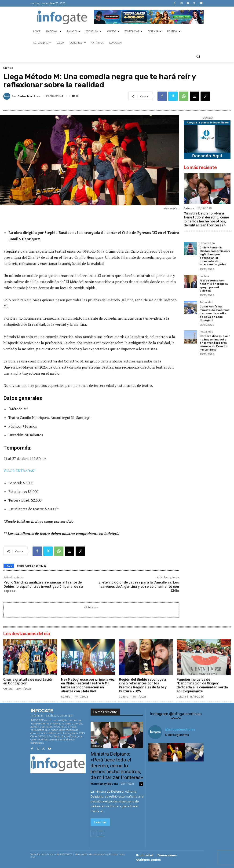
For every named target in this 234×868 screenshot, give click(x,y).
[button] (198, 56)
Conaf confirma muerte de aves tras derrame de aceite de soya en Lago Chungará (214, 313)
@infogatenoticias (180, 729)
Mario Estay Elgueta (104, 784)
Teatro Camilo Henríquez (31, 566)
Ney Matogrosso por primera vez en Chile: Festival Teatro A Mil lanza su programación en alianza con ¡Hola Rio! (88, 685)
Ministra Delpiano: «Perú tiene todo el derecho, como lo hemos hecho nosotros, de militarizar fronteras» (206, 219)
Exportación (207, 243)
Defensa (189, 209)
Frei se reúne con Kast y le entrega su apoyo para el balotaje (214, 286)
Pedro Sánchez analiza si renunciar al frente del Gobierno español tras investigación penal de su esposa (43, 587)
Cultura (8, 68)
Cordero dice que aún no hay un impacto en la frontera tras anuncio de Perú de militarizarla (215, 343)
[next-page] (101, 834)
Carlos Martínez (29, 96)
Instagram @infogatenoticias (176, 714)
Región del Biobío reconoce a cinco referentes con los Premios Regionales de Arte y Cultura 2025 (143, 685)
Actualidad (206, 302)
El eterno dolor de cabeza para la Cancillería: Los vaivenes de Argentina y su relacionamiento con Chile (139, 587)
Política (204, 276)
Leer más (100, 822)
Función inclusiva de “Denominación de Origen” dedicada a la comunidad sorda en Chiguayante (202, 685)
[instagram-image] (157, 752)
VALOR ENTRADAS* (20, 471)
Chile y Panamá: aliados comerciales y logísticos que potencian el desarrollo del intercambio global (215, 256)
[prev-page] (93, 834)
